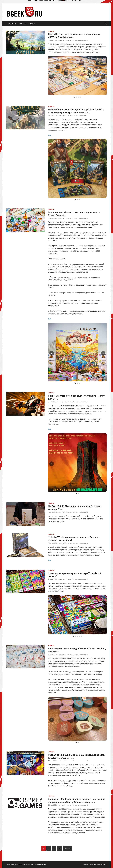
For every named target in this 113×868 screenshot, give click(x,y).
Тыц (50, 135)
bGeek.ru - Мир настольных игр (35, 865)
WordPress (96, 865)
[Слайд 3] (78, 97)
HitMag (104, 865)
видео (22, 24)
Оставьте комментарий (80, 40)
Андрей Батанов (66, 40)
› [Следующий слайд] (103, 77)
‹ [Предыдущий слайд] (52, 77)
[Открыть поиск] (106, 24)
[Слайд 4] (80, 97)
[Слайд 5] (81, 636)
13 (60, 848)
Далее (67, 848)
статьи (32, 24)
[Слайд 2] (76, 97)
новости (12, 24)
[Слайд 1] (74, 97)
